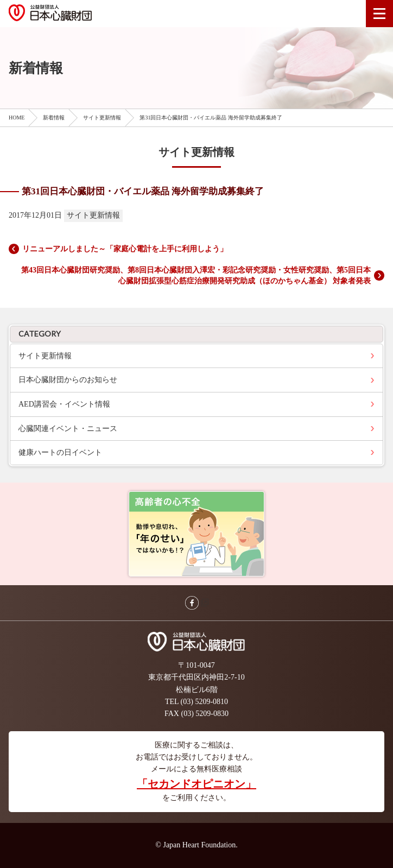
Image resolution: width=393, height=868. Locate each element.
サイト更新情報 (45, 356)
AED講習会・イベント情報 (64, 404)
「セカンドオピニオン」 (196, 784)
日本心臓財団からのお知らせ (68, 380)
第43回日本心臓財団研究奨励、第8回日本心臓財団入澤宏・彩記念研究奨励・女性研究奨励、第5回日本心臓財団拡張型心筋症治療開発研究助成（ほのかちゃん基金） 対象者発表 (196, 275)
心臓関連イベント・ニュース (68, 429)
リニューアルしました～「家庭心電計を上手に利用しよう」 (125, 249)
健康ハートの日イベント (60, 452)
